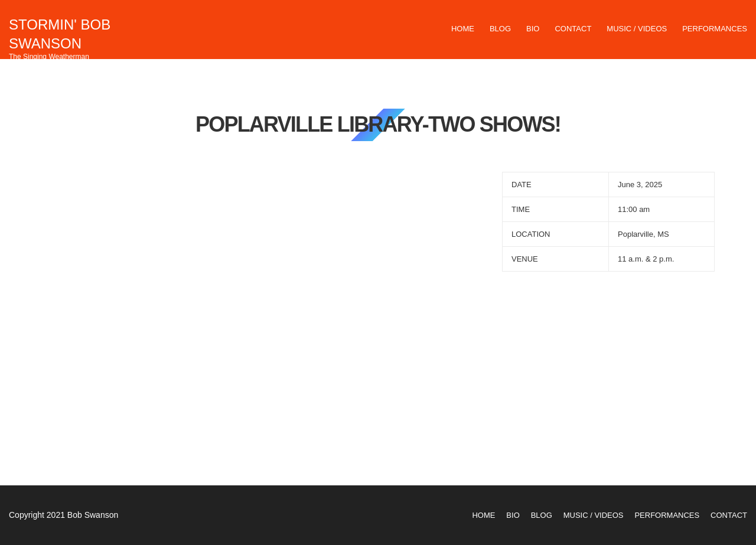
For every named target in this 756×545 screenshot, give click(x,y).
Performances (715, 29)
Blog (500, 29)
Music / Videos (637, 29)
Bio (533, 29)
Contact (573, 29)
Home (463, 29)
